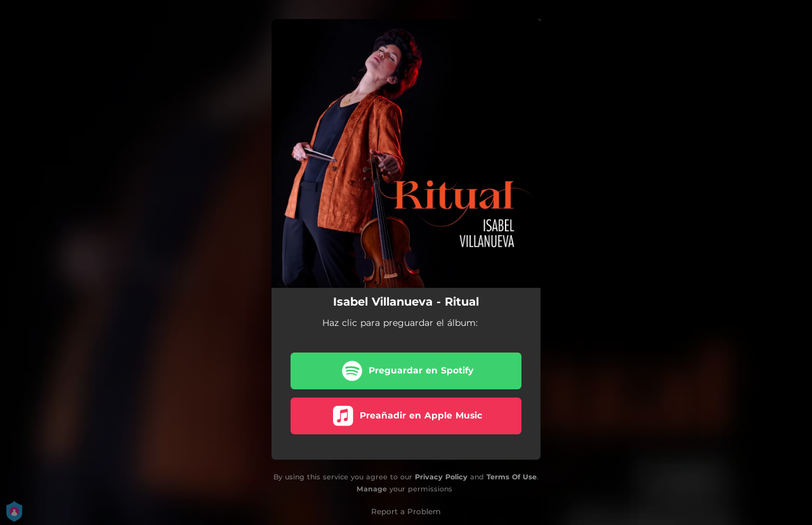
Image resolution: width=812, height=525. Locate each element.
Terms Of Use (512, 477)
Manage (372, 489)
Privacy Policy (441, 477)
